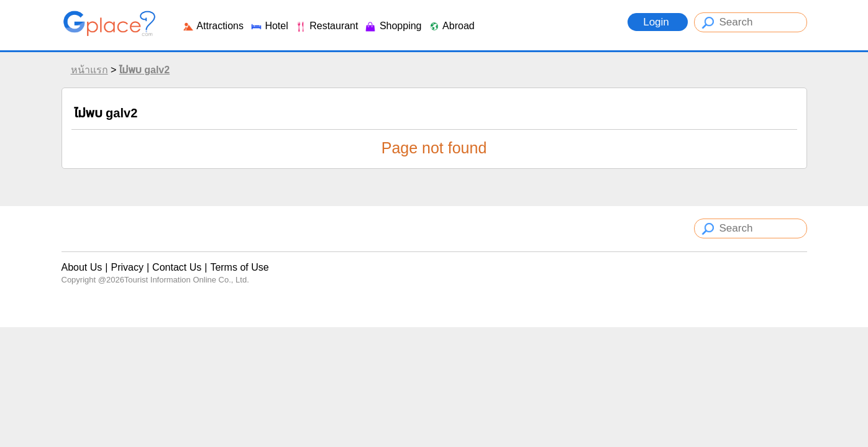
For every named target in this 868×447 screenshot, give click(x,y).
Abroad (451, 26)
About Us (82, 267)
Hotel (269, 26)
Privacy (127, 267)
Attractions (213, 26)
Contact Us (177, 267)
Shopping (393, 26)
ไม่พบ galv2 (144, 70)
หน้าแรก (89, 70)
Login (657, 22)
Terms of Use (239, 267)
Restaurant (327, 26)
